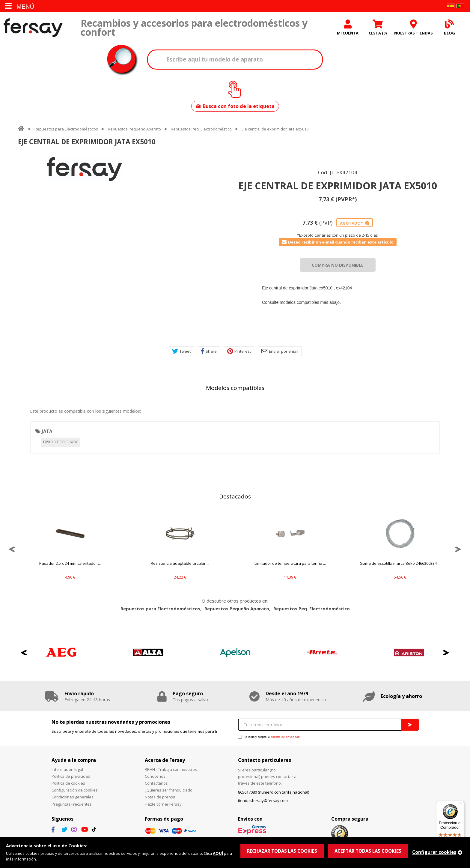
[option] (85, 169)
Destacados (235, 496)
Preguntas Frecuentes (72, 804)
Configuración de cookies (75, 790)
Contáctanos (156, 783)
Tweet (181, 351)
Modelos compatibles (235, 388)
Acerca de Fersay (165, 760)
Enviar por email (280, 351)
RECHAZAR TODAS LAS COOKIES (282, 851)
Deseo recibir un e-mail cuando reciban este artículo (338, 242)
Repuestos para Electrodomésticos (66, 129)
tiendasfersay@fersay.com (263, 801)
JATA (47, 431)
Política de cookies (68, 783)
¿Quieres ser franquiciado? (170, 790)
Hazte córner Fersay (163, 804)
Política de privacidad (71, 776)
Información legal (67, 769)
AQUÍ (218, 853)
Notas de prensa (160, 797)
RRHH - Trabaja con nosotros (171, 769)
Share (209, 351)
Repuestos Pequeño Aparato (134, 129)
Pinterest (239, 351)
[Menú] (460, 804)
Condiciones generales (73, 797)
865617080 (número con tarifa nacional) (274, 792)
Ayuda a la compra (74, 760)
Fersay (33, 28)
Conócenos (155, 776)
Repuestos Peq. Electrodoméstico (201, 129)
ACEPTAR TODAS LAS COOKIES (368, 851)
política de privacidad (285, 737)
